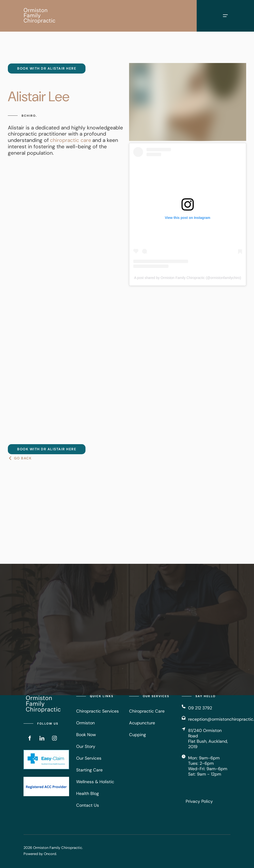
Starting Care (89, 770)
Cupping (138, 735)
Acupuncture (142, 723)
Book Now (86, 735)
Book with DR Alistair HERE (37, 66)
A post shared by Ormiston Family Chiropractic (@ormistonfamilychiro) (187, 278)
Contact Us (88, 805)
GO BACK (17, 458)
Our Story (86, 746)
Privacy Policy (199, 801)
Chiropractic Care (147, 711)
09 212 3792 (200, 708)
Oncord (50, 854)
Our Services (89, 758)
